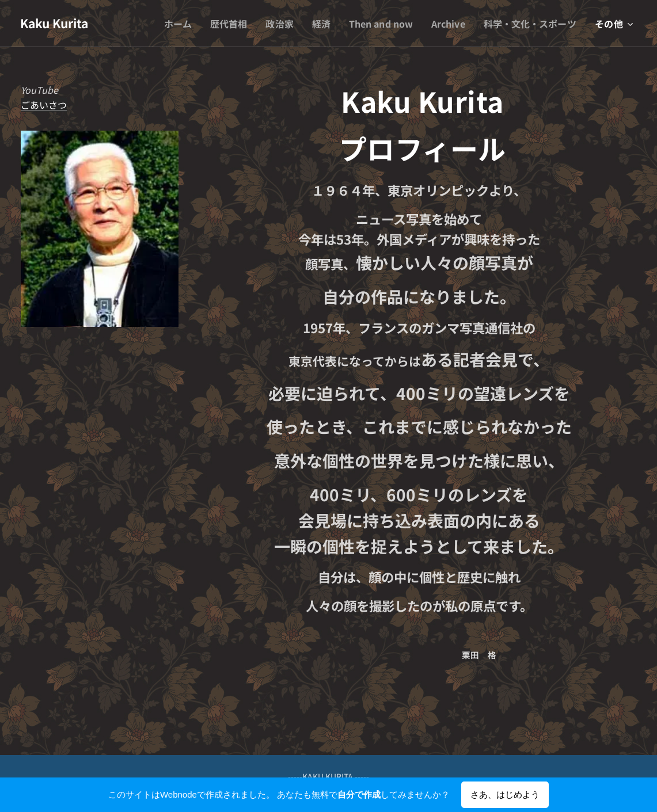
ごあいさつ (44, 105)
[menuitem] (165, 24)
